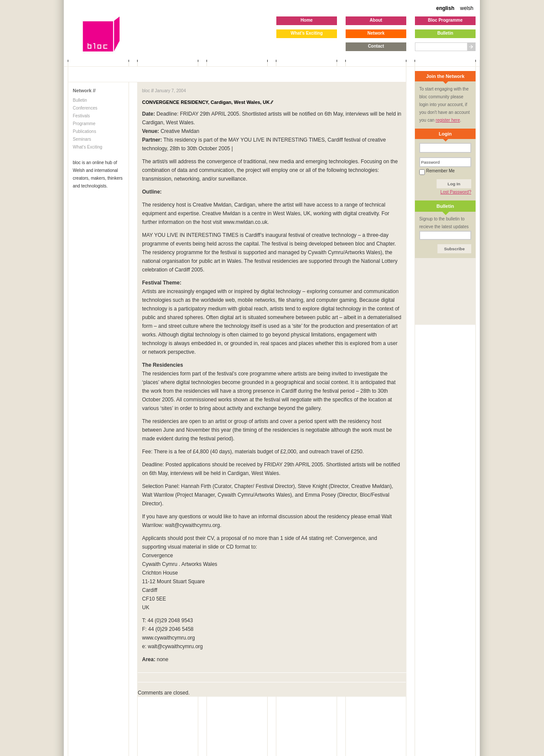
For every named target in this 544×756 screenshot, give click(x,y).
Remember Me (437, 171)
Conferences (85, 108)
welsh (467, 8)
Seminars (82, 139)
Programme (84, 124)
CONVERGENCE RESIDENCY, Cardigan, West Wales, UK (207, 102)
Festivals (81, 116)
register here (448, 120)
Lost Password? (456, 192)
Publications (84, 131)
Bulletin (80, 100)
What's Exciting (87, 147)
